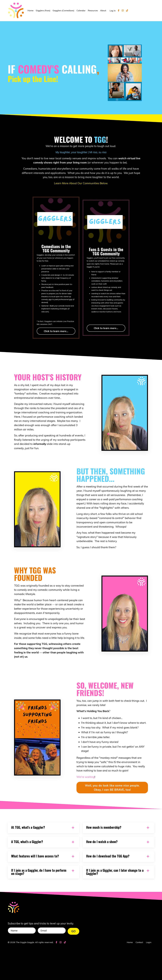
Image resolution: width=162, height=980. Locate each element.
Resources (93, 10)
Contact (139, 974)
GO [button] (74, 962)
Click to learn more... (56, 335)
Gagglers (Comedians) (63, 10)
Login (149, 974)
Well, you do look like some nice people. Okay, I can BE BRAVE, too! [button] (112, 817)
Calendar (81, 10)
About (103, 10)
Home (31, 10)
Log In (113, 10)
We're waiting (86, 806)
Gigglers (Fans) (43, 10)
